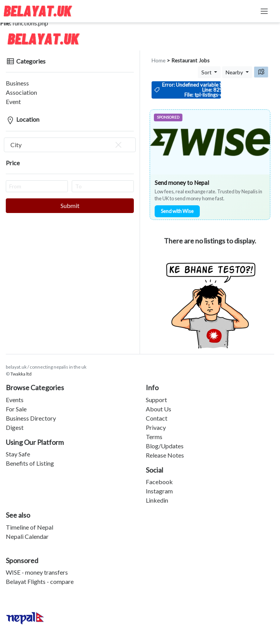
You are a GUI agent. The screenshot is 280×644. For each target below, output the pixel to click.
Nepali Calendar (27, 536)
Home (159, 60)
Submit (70, 205)
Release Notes (165, 455)
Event (13, 101)
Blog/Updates (165, 446)
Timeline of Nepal (30, 527)
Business (17, 83)
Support (156, 400)
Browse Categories (35, 387)
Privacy (156, 427)
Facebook (159, 482)
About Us (159, 409)
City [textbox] (67, 145)
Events (15, 400)
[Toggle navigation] (264, 11)
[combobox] (70, 145)
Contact (157, 418)
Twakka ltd (21, 374)
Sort (207, 72)
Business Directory (31, 418)
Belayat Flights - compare (40, 581)
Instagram (159, 491)
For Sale (16, 409)
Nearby (235, 72)
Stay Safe (18, 454)
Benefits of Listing (30, 463)
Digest (15, 427)
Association (21, 92)
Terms (154, 437)
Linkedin (157, 500)
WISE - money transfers (37, 572)
